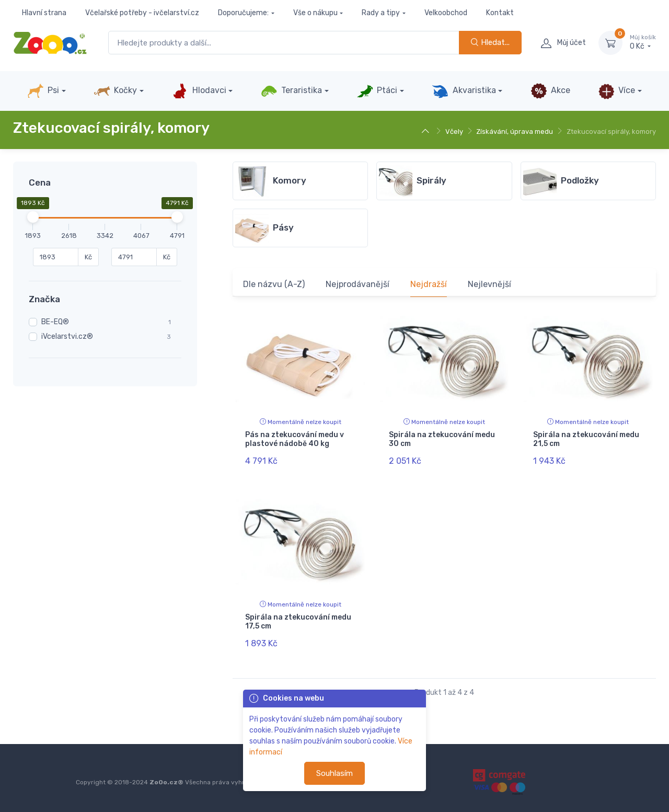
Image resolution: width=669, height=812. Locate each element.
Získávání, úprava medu (515, 131)
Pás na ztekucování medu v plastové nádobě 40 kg (295, 439)
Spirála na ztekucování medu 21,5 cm (586, 439)
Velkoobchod (446, 13)
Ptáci (377, 91)
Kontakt (500, 13)
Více (616, 91)
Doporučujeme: (243, 13)
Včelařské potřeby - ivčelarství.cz (142, 13)
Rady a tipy (381, 13)
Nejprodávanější (357, 284)
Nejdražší (429, 284)
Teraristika (291, 91)
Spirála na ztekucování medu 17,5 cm (298, 622)
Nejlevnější (489, 284)
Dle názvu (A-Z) (274, 284)
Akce (550, 91)
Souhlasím (334, 773)
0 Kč (643, 42)
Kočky (115, 91)
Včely (454, 131)
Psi (43, 91)
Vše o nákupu (315, 13)
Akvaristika (464, 91)
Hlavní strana (44, 13)
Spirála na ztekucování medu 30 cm (442, 439)
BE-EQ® (55, 322)
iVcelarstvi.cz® (67, 336)
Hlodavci (199, 91)
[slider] (33, 217)
